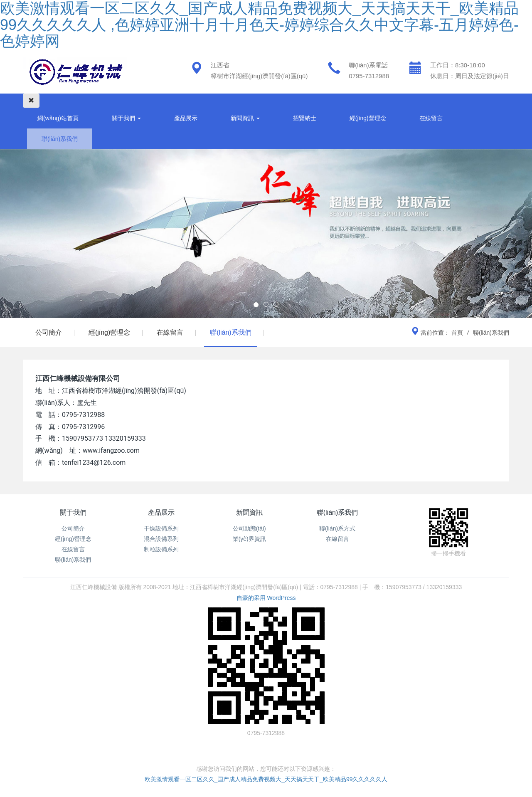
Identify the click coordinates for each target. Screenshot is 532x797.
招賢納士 (305, 118)
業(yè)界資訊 (249, 539)
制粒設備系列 (161, 549)
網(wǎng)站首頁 (58, 118)
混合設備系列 (161, 539)
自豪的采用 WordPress (266, 598)
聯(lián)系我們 (60, 139)
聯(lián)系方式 (337, 528)
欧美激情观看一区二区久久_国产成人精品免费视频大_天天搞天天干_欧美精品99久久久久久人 (266, 779)
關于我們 (126, 118)
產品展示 (186, 118)
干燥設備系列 (161, 528)
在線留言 (431, 118)
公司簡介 (49, 332)
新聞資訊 (245, 118)
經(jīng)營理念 (368, 118)
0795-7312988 (369, 76)
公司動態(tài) (249, 528)
